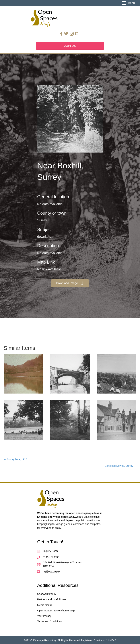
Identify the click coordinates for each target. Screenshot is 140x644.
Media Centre (45, 605)
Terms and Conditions (49, 621)
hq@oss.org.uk (51, 572)
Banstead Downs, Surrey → (121, 466)
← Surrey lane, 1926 (15, 459)
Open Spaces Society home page (56, 611)
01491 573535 (51, 557)
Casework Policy (47, 594)
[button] (70, 283)
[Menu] (129, 3)
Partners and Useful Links (52, 599)
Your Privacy (44, 616)
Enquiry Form (50, 551)
